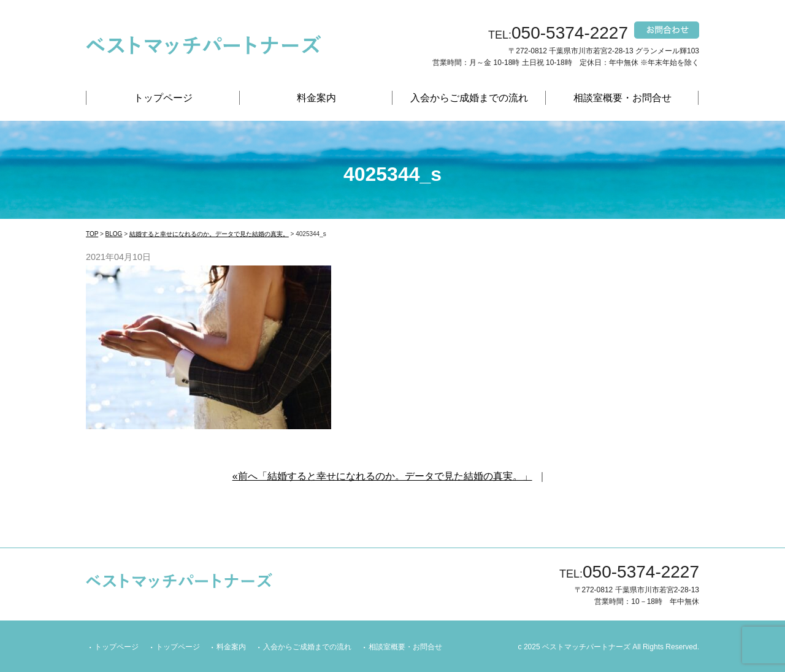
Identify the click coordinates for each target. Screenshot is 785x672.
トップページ (163, 98)
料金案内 (316, 98)
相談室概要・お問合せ (622, 98)
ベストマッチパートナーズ (586, 647)
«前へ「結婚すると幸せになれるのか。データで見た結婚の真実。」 (382, 476)
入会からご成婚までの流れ (469, 98)
